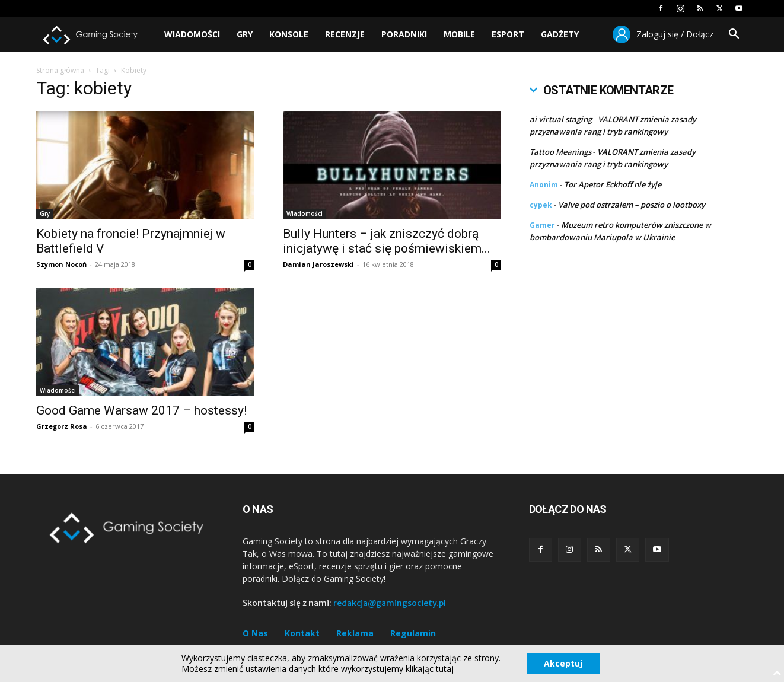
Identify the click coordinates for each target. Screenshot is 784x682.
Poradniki (404, 34)
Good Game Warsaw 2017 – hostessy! (141, 410)
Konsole (289, 34)
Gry (245, 34)
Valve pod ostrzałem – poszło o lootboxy (632, 205)
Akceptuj (563, 663)
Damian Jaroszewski (318, 264)
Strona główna (60, 70)
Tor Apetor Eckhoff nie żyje (613, 184)
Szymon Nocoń (61, 264)
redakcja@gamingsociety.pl (390, 603)
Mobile (459, 34)
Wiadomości (192, 34)
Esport (508, 34)
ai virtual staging (561, 119)
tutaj (445, 669)
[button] (734, 35)
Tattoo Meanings (560, 152)
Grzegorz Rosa (62, 426)
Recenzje (345, 34)
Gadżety (560, 34)
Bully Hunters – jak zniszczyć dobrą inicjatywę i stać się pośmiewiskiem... (387, 241)
